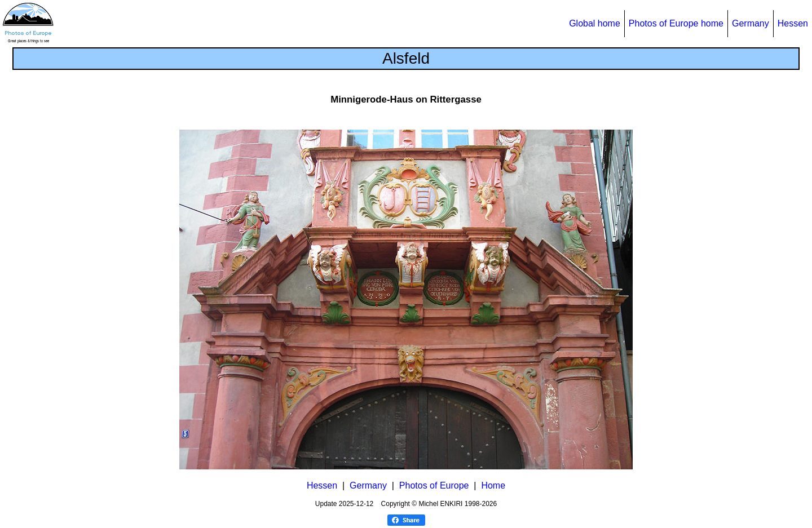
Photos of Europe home (676, 23)
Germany (751, 23)
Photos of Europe (434, 485)
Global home (595, 23)
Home (493, 485)
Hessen (793, 23)
